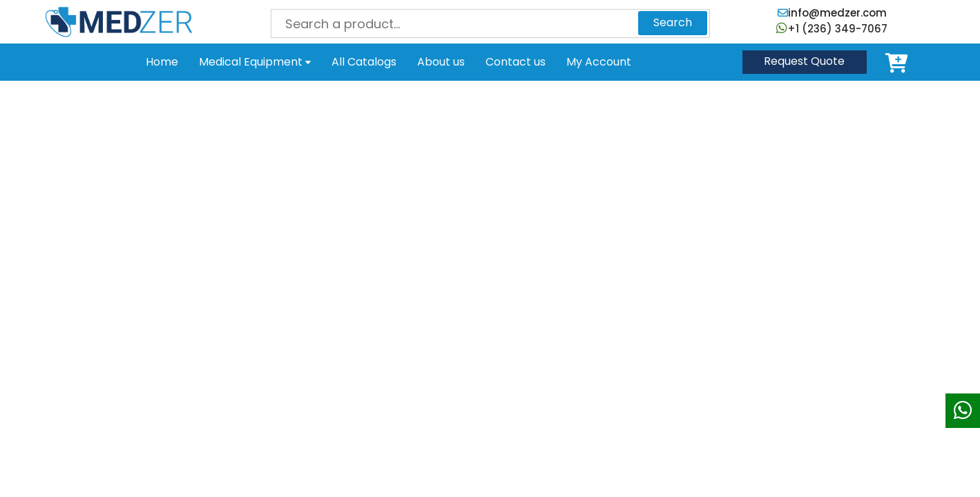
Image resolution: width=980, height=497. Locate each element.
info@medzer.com (832, 13)
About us (441, 62)
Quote (804, 61)
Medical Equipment (255, 62)
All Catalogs (364, 62)
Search (673, 22)
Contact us (516, 62)
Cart (899, 62)
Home (162, 62)
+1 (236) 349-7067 (832, 29)
